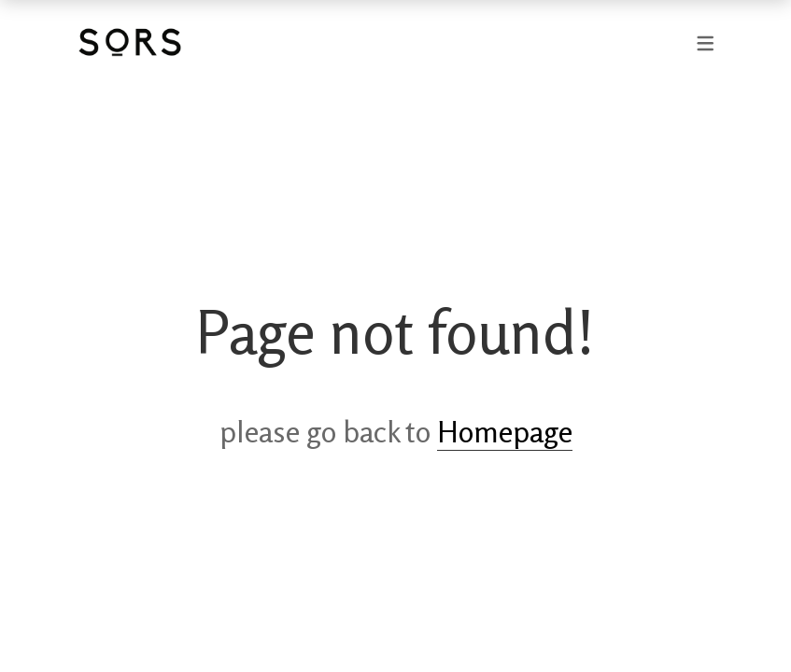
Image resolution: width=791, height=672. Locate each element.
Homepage (505, 432)
